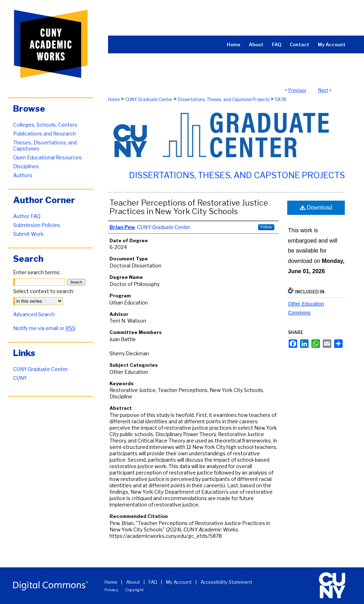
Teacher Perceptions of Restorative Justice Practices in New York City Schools (189, 207)
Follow (266, 227)
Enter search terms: (37, 272)
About (133, 582)
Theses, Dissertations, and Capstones (45, 145)
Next (323, 90)
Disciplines (26, 166)
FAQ (153, 582)
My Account (179, 582)
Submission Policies (37, 225)
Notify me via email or (44, 328)
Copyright (134, 590)
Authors (23, 175)
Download (316, 208)
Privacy (111, 590)
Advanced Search (34, 314)
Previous (297, 90)
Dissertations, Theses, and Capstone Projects (224, 99)
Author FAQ (27, 216)
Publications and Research (44, 134)
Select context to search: (44, 291)
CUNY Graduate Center (149, 99)
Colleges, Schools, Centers (45, 125)
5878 (281, 99)
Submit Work (28, 234)
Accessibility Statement (226, 582)
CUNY (20, 378)
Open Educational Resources (47, 157)
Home (114, 99)
